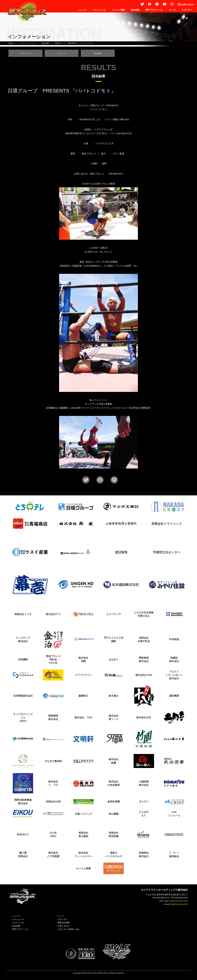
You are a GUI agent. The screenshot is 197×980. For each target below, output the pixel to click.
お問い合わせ (64, 927)
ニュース (82, 10)
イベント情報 (118, 10)
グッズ (172, 10)
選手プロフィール (154, 10)
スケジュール (99, 10)
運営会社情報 (64, 924)
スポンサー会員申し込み (69, 930)
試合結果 (135, 10)
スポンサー (187, 10)
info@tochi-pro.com (179, 905)
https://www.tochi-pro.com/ (176, 902)
